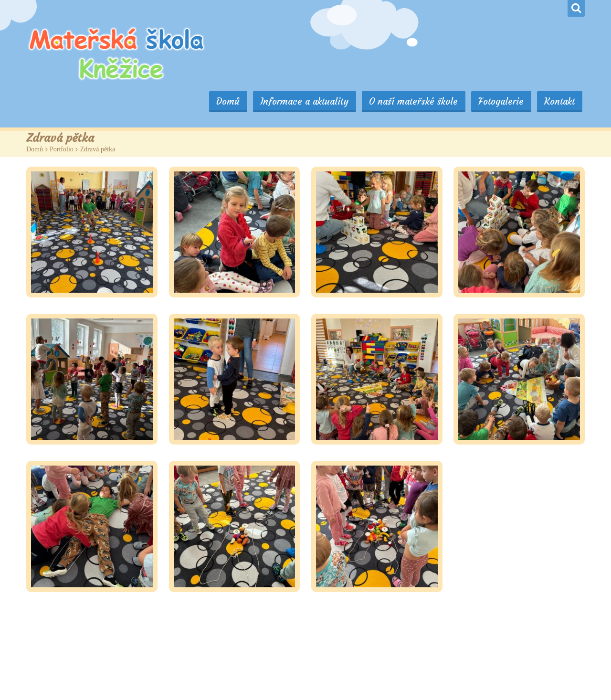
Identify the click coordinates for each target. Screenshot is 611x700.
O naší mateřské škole (426, 39)
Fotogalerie (509, 39)
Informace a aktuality (322, 39)
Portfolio (62, 116)
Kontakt (562, 39)
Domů (251, 39)
